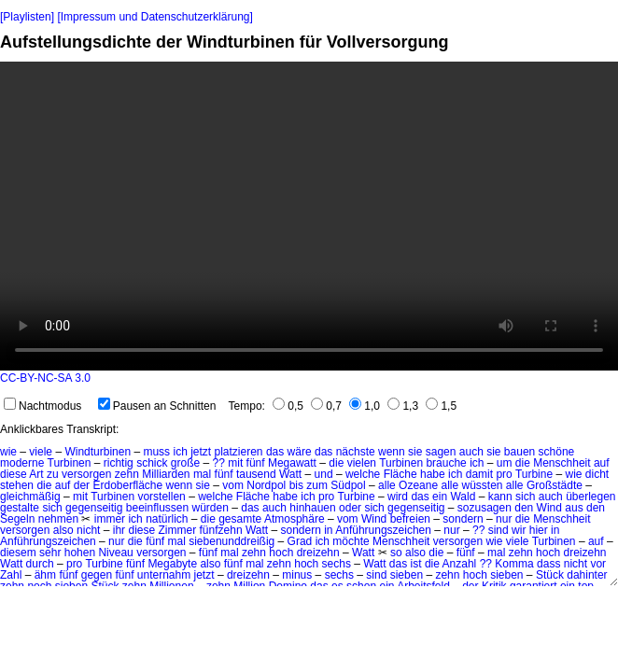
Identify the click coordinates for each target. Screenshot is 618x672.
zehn (127, 474)
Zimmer (178, 530)
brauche (446, 463)
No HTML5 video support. (309, 216)
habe (433, 474)
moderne (22, 463)
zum (317, 485)
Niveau (115, 553)
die (336, 463)
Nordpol (266, 485)
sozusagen (485, 508)
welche (363, 474)
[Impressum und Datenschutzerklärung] (154, 17)
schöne (557, 452)
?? (219, 463)
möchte (351, 541)
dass (548, 564)
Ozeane (418, 485)
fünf (256, 463)
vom (233, 485)
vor (598, 564)
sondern (463, 519)
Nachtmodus (42, 406)
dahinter (587, 575)
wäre (300, 452)
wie (8, 452)
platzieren (239, 452)
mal (202, 474)
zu (53, 474)
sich (525, 497)
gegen (97, 575)
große (185, 463)
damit (479, 474)
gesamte (240, 519)
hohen (80, 553)
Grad (300, 541)
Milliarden (166, 474)
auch (471, 452)
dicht (597, 474)
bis (296, 485)
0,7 (326, 406)
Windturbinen (98, 452)
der (82, 485)
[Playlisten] (27, 17)
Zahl (11, 575)
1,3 (403, 406)
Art (36, 474)
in (328, 530)
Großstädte (555, 485)
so (396, 553)
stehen (17, 485)
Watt (290, 474)
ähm (45, 575)
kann (500, 497)
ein (440, 497)
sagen (441, 452)
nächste (356, 452)
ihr (119, 530)
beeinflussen (157, 508)
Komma (514, 564)
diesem (18, 553)
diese (14, 474)
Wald (463, 497)
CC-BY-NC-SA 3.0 (45, 378)
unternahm (164, 575)
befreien (410, 519)
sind (499, 530)
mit (235, 463)
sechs (337, 564)
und (324, 474)
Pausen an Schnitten (157, 406)
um (505, 463)
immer (110, 519)
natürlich (167, 519)
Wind (549, 508)
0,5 (288, 406)
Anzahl (460, 564)
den (524, 508)
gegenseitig (94, 508)
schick (152, 463)
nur (504, 519)
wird (398, 497)
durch (40, 564)
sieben (407, 575)
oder (350, 508)
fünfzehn (221, 530)
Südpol (348, 485)
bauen (520, 452)
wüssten (482, 485)
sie (415, 452)
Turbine (534, 474)
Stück (550, 575)
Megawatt (292, 463)
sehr (50, 553)
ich (180, 452)
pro (504, 474)
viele (41, 452)
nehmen (58, 519)
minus (297, 575)
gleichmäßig (30, 497)
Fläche (400, 474)
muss (156, 452)
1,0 (365, 406)
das (275, 452)
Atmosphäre (295, 519)
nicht (88, 530)
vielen (362, 463)
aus (574, 508)
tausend (256, 474)
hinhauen (312, 508)
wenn (392, 452)
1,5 (441, 406)
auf (602, 463)
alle (387, 485)
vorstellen (161, 497)
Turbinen (70, 463)
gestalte (20, 508)
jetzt (201, 452)
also (63, 530)
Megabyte (172, 564)
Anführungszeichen (383, 530)
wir (519, 530)
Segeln (17, 519)
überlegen (590, 497)
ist (416, 564)
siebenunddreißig (232, 541)
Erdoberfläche (127, 485)
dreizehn (318, 553)
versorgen (86, 474)
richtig (119, 463)
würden (211, 508)
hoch (281, 553)
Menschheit (562, 463)
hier (539, 530)
